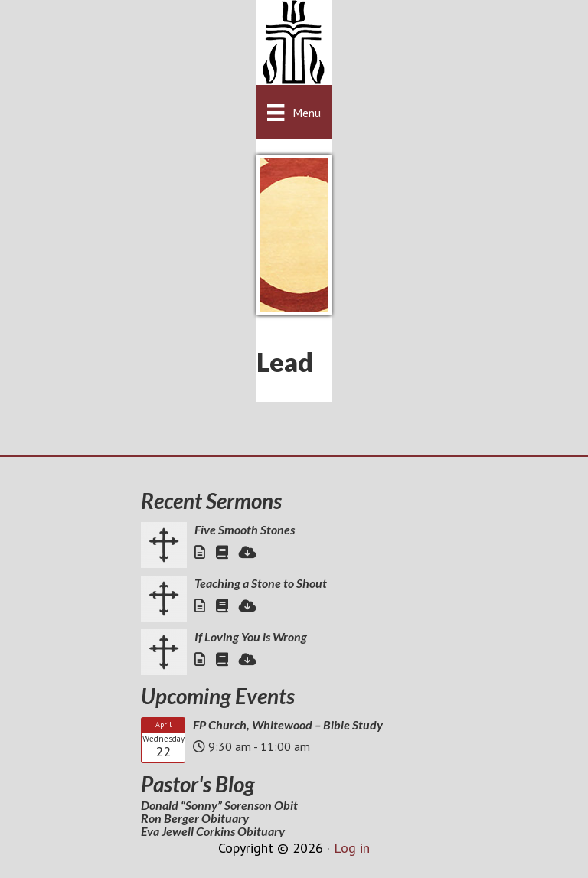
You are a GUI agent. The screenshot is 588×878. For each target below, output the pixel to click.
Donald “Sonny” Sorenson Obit (219, 805)
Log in (352, 848)
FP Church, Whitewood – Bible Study (288, 725)
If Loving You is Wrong (251, 636)
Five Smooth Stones (245, 529)
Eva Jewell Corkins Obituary (213, 831)
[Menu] (294, 112)
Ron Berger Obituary (195, 818)
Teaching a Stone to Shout (261, 583)
